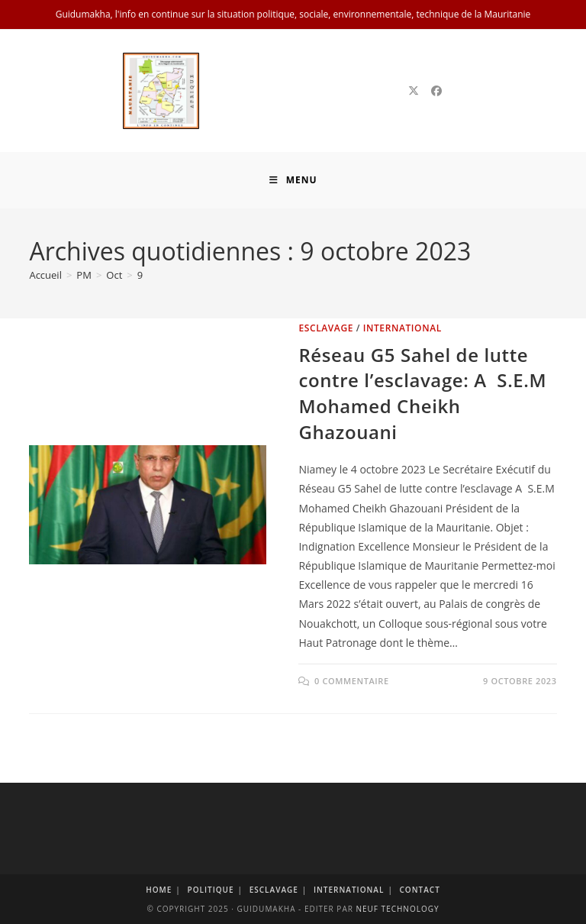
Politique (210, 890)
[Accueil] (45, 275)
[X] (414, 91)
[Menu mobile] (293, 180)
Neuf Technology (397, 909)
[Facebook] (436, 91)
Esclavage (326, 328)
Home (159, 890)
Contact (420, 890)
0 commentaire (352, 681)
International (402, 328)
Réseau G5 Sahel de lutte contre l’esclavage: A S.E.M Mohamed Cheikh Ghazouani (422, 393)
